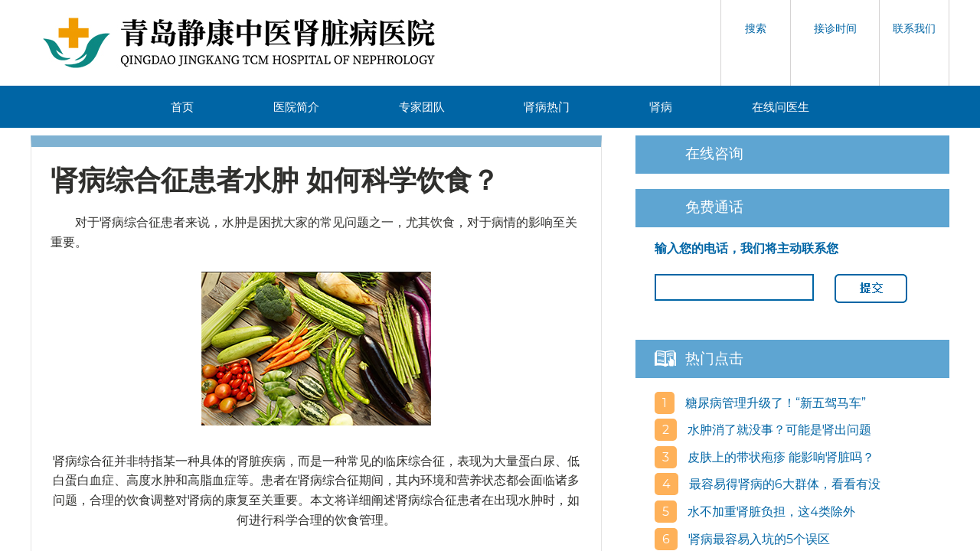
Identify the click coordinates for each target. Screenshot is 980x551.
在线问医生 (781, 107)
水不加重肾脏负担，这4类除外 (770, 512)
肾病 (661, 107)
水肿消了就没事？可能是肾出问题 (778, 430)
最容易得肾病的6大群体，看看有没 (783, 484)
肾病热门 (547, 107)
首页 (182, 107)
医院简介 (296, 107)
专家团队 (422, 107)
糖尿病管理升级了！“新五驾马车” (774, 403)
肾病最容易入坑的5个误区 (758, 539)
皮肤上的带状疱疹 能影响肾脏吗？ (779, 457)
